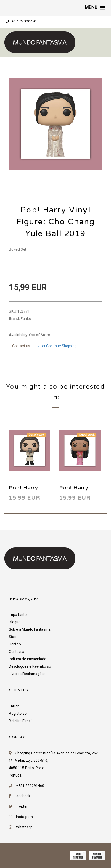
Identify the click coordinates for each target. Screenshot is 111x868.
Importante (18, 615)
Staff (13, 637)
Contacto (16, 652)
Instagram (24, 817)
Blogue (15, 622)
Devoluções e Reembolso (30, 666)
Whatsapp (24, 827)
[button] (95, 8)
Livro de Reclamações (27, 674)
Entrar (14, 706)
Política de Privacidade (28, 659)
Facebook (22, 796)
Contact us (21, 346)
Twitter (22, 806)
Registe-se (18, 714)
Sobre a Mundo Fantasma (30, 629)
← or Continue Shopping (57, 346)
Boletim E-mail (21, 721)
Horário (15, 644)
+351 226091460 (21, 21)
